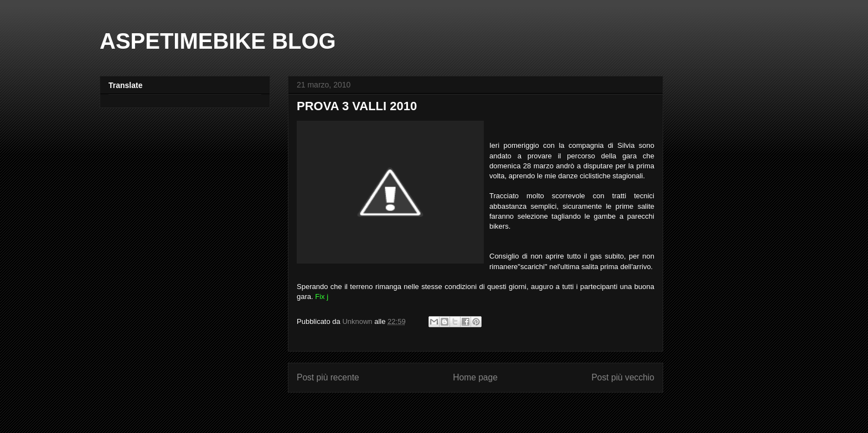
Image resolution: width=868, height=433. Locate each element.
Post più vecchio (623, 377)
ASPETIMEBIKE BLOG (218, 41)
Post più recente (328, 377)
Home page (475, 377)
